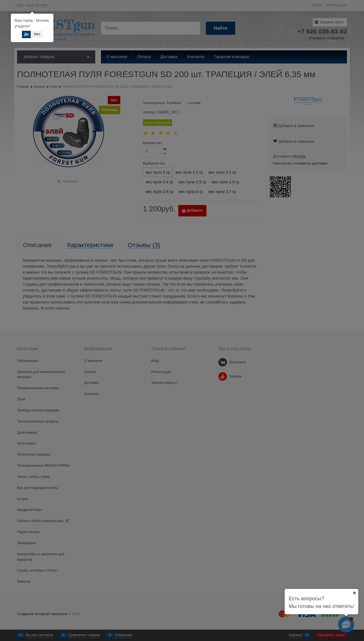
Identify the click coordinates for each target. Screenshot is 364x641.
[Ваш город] (354, 593)
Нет (37, 34)
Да (26, 34)
